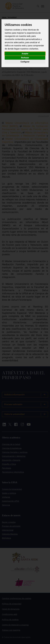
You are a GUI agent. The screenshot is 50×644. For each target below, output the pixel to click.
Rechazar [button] (25, 58)
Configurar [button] (25, 62)
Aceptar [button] (25, 54)
